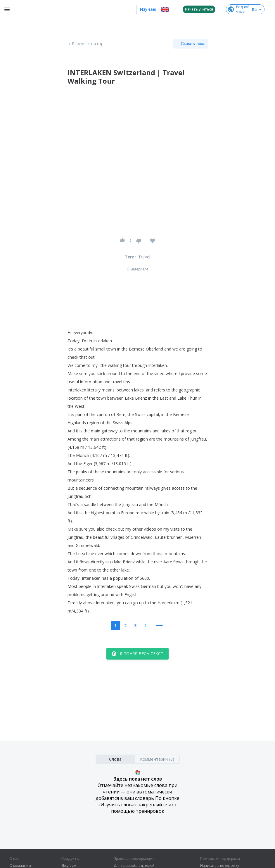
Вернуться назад (85, 44)
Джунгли (69, 866)
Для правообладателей (134, 866)
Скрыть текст (190, 44)
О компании (20, 866)
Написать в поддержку (220, 866)
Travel (144, 257)
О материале (137, 269)
